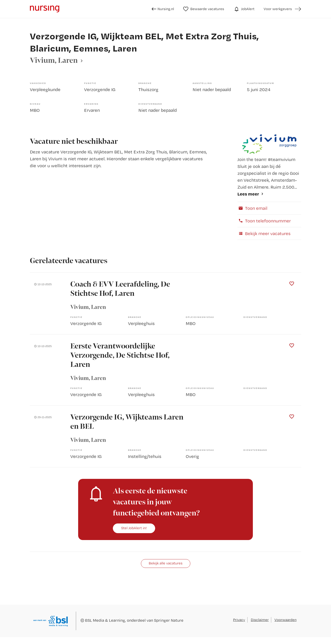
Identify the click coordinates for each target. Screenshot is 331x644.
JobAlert (244, 9)
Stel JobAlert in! (134, 528)
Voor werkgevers (278, 9)
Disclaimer (260, 620)
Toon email (252, 208)
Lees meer (248, 194)
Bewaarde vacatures (204, 9)
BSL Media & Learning (105, 620)
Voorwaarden (285, 620)
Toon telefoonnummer (264, 221)
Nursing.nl (163, 9)
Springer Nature (169, 620)
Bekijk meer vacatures (264, 233)
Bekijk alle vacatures (166, 563)
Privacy (239, 620)
